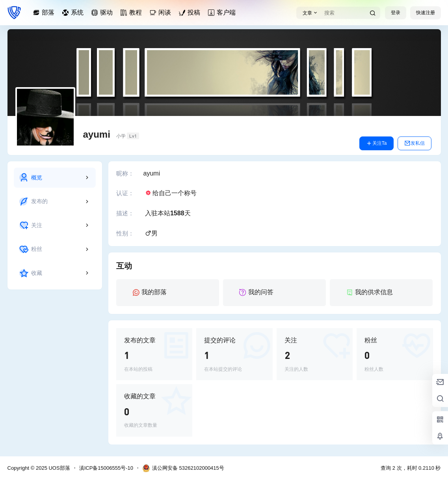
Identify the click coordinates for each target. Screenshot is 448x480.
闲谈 (162, 12)
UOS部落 (59, 468)
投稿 (191, 12)
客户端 (223, 12)
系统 (74, 12)
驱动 (103, 12)
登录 (396, 13)
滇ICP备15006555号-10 (106, 468)
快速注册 (426, 13)
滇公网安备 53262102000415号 (183, 468)
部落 (45, 12)
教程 (132, 12)
